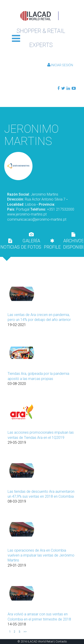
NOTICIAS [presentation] (10, 244)
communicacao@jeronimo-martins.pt (37, 219)
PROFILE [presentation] (52, 244)
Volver (42, 114)
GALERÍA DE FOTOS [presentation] (31, 241)
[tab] (10, 244)
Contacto (61, 641)
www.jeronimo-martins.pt (27, 214)
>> (25, 632)
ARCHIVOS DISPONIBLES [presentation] (73, 241)
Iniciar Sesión (60, 65)
